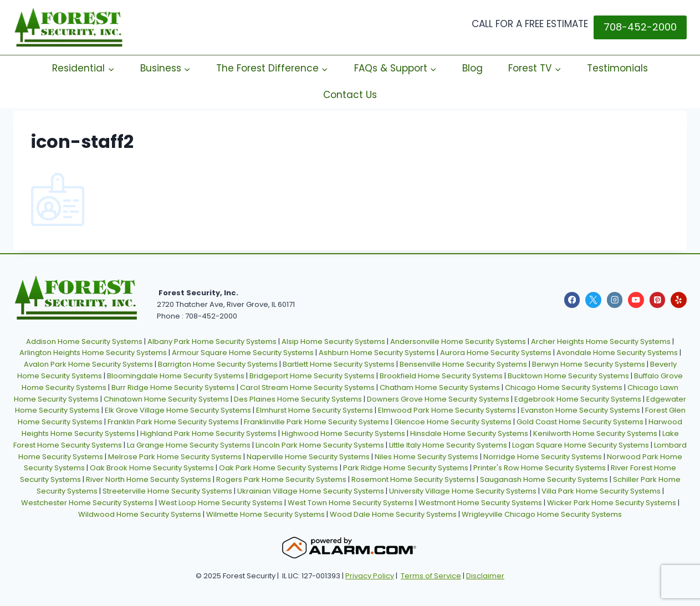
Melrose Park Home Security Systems (175, 457)
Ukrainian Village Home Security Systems (311, 491)
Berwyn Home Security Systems (589, 364)
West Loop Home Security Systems (221, 503)
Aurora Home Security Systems (496, 353)
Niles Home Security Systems (426, 457)
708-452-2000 (640, 27)
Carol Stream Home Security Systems (307, 387)
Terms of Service (431, 576)
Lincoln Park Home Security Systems (320, 445)
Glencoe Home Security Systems (453, 422)
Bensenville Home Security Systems (463, 364)
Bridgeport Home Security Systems (312, 376)
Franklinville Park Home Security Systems (316, 422)
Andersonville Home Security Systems (458, 341)
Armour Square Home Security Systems (243, 353)
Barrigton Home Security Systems (218, 364)
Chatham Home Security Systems (440, 387)
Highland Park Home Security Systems (208, 433)
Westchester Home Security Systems (87, 503)
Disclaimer (485, 576)
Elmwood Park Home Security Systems (447, 410)
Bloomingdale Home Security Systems (176, 376)
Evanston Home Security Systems (581, 410)
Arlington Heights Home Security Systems (93, 353)
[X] (593, 300)
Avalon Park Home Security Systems (88, 364)
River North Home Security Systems (149, 479)
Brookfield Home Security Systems (441, 376)
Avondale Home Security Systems (617, 353)
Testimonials (617, 68)
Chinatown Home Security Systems (166, 399)
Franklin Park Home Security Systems (173, 422)
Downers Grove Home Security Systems (438, 399)
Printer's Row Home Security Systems (540, 468)
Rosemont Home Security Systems (413, 479)
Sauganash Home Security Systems (544, 479)
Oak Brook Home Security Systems (152, 468)
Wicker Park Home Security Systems (612, 503)
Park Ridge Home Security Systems (406, 468)
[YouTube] (636, 300)
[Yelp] (679, 300)
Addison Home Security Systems (84, 341)
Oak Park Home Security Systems (279, 468)
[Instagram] (615, 300)
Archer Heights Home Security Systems (601, 341)
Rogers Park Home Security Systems (281, 479)
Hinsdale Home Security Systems (469, 433)
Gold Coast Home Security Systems (580, 422)
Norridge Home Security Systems (543, 457)
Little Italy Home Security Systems (448, 445)
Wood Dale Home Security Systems (393, 514)
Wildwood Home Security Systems (140, 514)
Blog (472, 68)
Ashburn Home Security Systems (377, 353)
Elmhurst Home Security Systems (315, 410)
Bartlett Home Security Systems (339, 364)
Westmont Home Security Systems (480, 503)
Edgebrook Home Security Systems (578, 399)
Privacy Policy (370, 576)
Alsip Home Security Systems (333, 341)
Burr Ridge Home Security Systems (173, 387)
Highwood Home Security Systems (343, 433)
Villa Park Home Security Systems (601, 491)
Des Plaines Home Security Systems (298, 399)
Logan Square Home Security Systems (581, 445)
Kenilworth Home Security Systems (595, 433)
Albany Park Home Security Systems (212, 341)
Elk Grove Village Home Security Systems (178, 410)
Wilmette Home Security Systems (265, 514)
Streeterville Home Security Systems (167, 491)
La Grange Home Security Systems (189, 445)
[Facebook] (572, 300)
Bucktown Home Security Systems (568, 376)
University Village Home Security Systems (463, 491)
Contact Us (350, 95)
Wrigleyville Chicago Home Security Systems (542, 514)
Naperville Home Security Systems (308, 457)
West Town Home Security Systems (351, 503)
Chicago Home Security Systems (564, 387)
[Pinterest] (658, 300)
